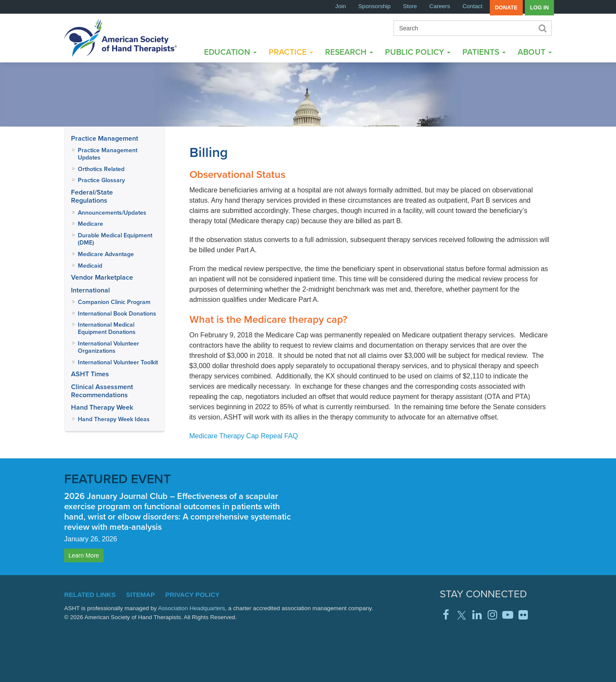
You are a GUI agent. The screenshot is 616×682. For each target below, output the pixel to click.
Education (230, 52)
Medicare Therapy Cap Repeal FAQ (244, 436)
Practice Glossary (101, 180)
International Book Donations (117, 313)
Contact (472, 6)
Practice (291, 52)
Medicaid (90, 266)
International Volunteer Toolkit (118, 362)
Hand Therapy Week (102, 407)
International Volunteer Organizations (108, 347)
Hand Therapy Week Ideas (114, 419)
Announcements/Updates (112, 213)
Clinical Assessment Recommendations (102, 391)
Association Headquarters (191, 608)
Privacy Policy (192, 595)
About (535, 52)
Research (349, 52)
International (90, 290)
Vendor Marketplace (102, 277)
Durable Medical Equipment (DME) (115, 239)
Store (410, 6)
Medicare (90, 224)
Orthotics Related (101, 169)
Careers (440, 6)
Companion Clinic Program (114, 302)
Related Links (90, 595)
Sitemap (141, 595)
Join (341, 6)
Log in (539, 7)
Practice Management (105, 138)
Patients (484, 52)
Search (542, 28)
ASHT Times (90, 374)
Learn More (84, 555)
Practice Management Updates (108, 154)
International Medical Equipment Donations (107, 328)
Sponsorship (375, 6)
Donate (506, 7)
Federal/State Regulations (92, 196)
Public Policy (418, 52)
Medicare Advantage (106, 254)
